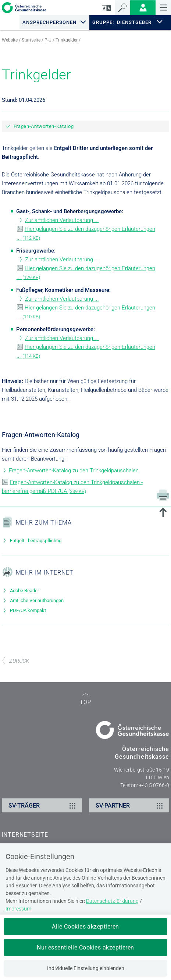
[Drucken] (163, 495)
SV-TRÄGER (43, 805)
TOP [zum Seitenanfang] (85, 699)
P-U (48, 40)
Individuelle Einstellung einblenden (86, 968)
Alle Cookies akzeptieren (85, 927)
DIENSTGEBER (134, 22)
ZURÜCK (15, 661)
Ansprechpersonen (49, 22)
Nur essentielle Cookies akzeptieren (85, 947)
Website (10, 40)
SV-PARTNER (130, 805)
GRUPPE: (103, 22)
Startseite (31, 40)
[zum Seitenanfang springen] (163, 513)
